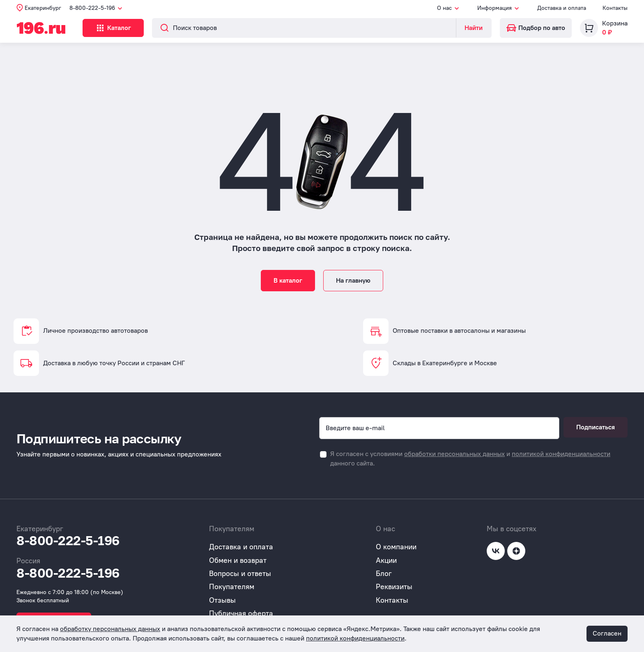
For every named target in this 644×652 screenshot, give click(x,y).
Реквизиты (394, 587)
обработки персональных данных (454, 454)
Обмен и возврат (238, 560)
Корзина (615, 23)
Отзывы (222, 600)
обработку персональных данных (110, 629)
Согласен (607, 633)
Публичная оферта (241, 613)
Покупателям (232, 587)
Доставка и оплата (562, 8)
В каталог (288, 280)
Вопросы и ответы (240, 574)
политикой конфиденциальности (561, 454)
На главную (353, 280)
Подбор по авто (536, 28)
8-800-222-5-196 (68, 541)
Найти (474, 28)
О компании (396, 547)
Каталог (129, 28)
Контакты (615, 8)
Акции (386, 560)
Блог (384, 574)
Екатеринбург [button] (43, 8)
